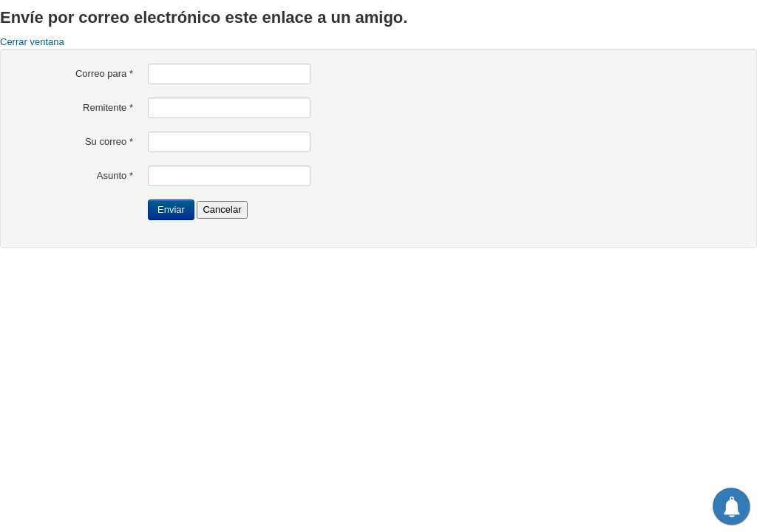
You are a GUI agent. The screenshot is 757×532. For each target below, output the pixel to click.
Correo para (104, 74)
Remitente (108, 108)
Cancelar (222, 209)
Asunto (115, 175)
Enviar (171, 209)
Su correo (109, 141)
